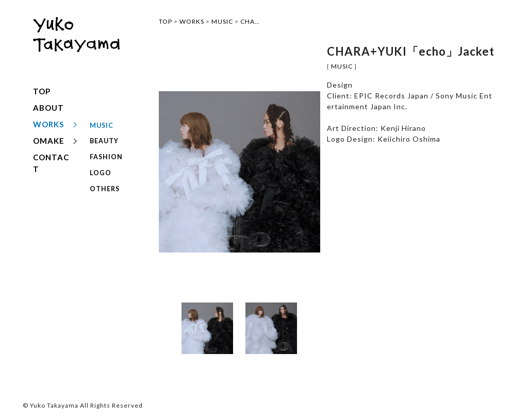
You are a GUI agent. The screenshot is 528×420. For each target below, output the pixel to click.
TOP (42, 91)
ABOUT (48, 108)
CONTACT (51, 163)
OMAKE (49, 141)
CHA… (250, 21)
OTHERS (104, 175)
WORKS (48, 124)
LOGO (100, 163)
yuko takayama (76, 45)
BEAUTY (104, 138)
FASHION (105, 150)
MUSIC (101, 125)
